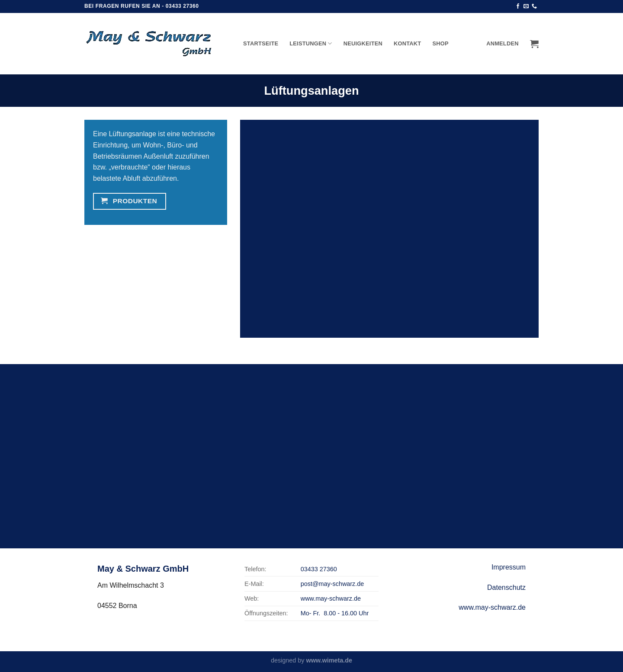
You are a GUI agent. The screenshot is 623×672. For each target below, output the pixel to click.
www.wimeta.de (329, 660)
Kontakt (407, 43)
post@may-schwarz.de (332, 584)
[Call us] (534, 6)
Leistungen (311, 43)
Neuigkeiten (363, 43)
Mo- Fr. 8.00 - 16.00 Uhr (335, 613)
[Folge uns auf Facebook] (518, 6)
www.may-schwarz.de (331, 598)
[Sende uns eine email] (526, 6)
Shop (440, 43)
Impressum (509, 567)
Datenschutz (506, 587)
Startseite (261, 43)
